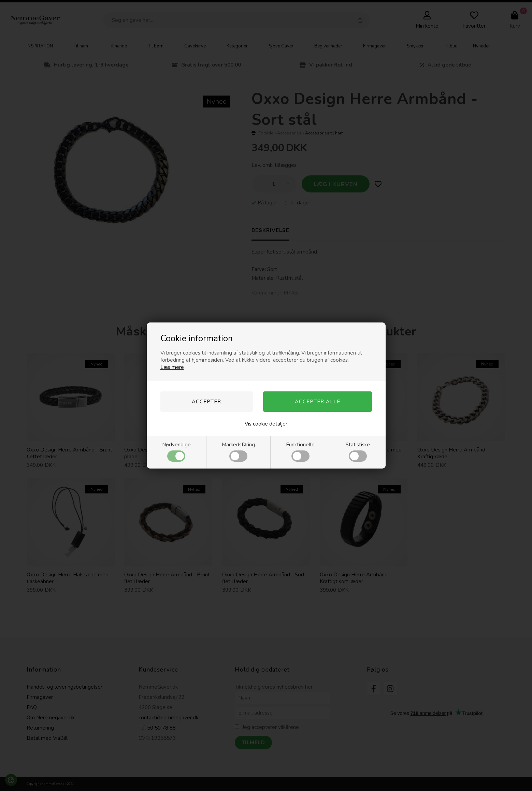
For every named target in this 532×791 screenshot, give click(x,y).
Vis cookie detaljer (266, 424)
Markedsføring (238, 451)
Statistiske (358, 451)
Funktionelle (300, 451)
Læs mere (172, 367)
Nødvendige (176, 451)
